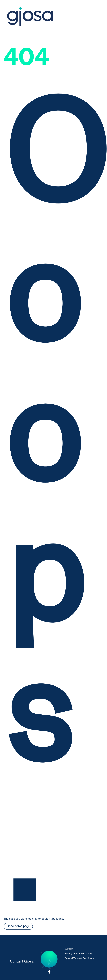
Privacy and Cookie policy (78, 953)
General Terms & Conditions (79, 958)
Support (69, 949)
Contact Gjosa (22, 961)
